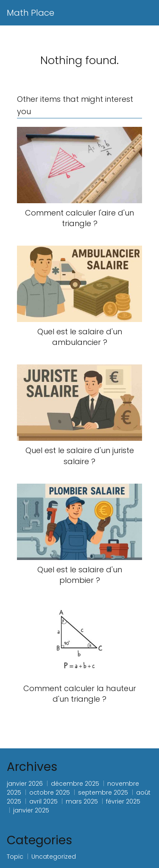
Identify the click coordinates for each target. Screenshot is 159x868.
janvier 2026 (25, 784)
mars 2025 (82, 801)
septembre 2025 (103, 792)
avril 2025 (43, 801)
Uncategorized (54, 857)
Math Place (31, 13)
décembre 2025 (75, 784)
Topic (15, 857)
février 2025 (123, 801)
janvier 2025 (31, 810)
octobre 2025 (50, 792)
